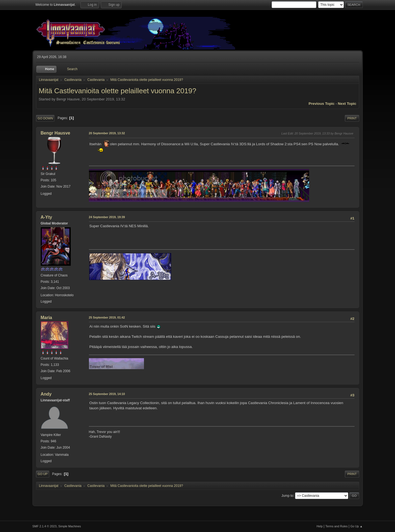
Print (352, 118)
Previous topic (322, 104)
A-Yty (47, 217)
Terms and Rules (337, 526)
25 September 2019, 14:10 (107, 394)
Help (320, 526)
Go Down (45, 118)
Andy (46, 394)
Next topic (347, 104)
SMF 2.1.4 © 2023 (45, 526)
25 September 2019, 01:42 (107, 317)
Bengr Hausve (56, 133)
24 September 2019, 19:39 (107, 217)
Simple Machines (70, 526)
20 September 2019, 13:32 (107, 133)
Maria (47, 318)
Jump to (288, 495)
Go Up (43, 474)
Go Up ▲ (357, 526)
